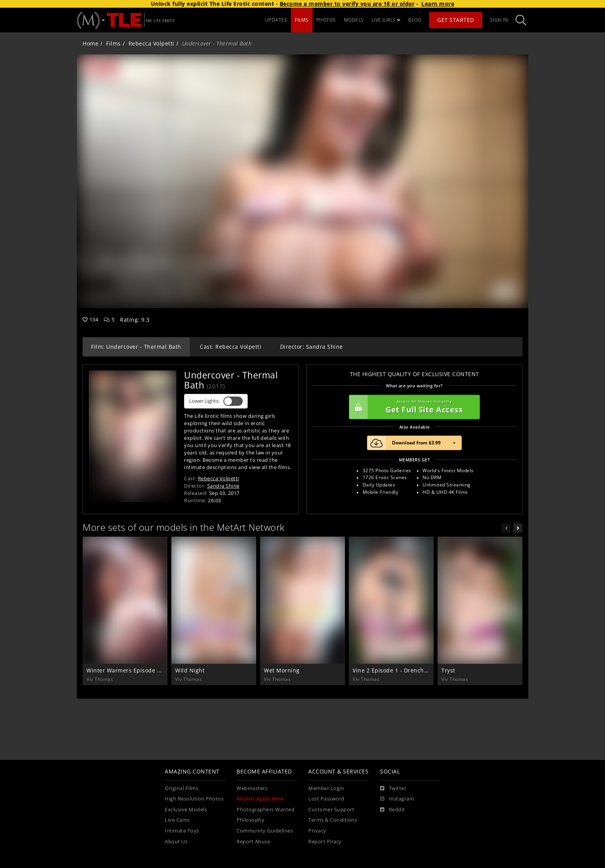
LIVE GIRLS (386, 20)
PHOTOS (326, 20)
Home (90, 43)
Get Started (456, 20)
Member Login (326, 788)
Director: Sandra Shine (312, 347)
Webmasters (252, 788)
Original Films (182, 788)
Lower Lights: (216, 401)
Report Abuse (253, 842)
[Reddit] (393, 810)
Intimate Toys (182, 831)
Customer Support (331, 810)
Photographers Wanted (265, 810)
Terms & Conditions (333, 820)
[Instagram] (397, 799)
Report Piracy (325, 842)
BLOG (415, 20)
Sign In (499, 20)
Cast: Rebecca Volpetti (231, 347)
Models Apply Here (260, 799)
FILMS (302, 20)
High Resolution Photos (194, 799)
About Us (176, 842)
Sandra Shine (223, 486)
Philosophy (250, 820)
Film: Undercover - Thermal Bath (136, 347)
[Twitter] (393, 789)
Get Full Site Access (412, 407)
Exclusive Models (186, 810)
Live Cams (177, 820)
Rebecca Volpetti (151, 43)
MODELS (354, 20)
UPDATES (276, 20)
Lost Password (326, 799)
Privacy (317, 831)
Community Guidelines (265, 831)
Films (113, 43)
